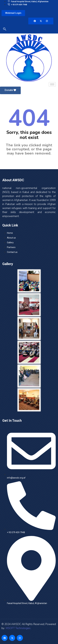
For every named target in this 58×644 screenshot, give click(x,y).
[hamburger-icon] (52, 84)
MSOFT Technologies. (18, 628)
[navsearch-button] (4, 30)
